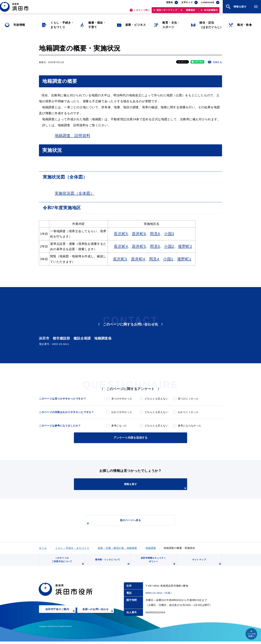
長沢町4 (121, 246)
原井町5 (139, 246)
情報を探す (139, 486)
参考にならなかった (190, 426)
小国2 (169, 246)
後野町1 (184, 259)
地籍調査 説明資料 (73, 136)
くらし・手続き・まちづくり (72, 547)
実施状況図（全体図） (75, 193)
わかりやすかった (122, 412)
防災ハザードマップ (167, 12)
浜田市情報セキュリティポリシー (158, 563)
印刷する (217, 62)
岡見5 (155, 246)
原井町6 (139, 234)
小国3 (169, 234)
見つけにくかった (188, 399)
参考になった (119, 426)
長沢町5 (121, 234)
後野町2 (185, 246)
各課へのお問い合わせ (98, 614)
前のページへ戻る (127, 522)
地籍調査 (151, 547)
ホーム (43, 547)
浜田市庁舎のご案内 (61, 614)
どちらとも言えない (156, 399)
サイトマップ (207, 564)
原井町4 (138, 259)
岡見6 (155, 234)
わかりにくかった (188, 412)
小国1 (168, 259)
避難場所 (191, 12)
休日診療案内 (211, 12)
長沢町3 (120, 259)
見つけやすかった (122, 399)
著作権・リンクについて (112, 564)
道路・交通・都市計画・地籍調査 (117, 547)
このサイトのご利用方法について (67, 563)
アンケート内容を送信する (130, 437)
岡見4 (154, 259)
